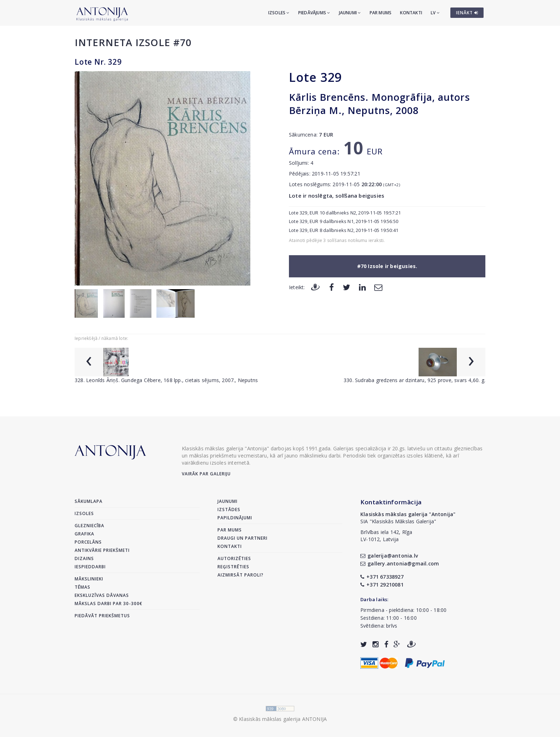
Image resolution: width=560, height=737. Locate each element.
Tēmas (82, 587)
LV (435, 13)
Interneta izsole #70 (133, 42)
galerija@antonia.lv (389, 556)
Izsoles (279, 13)
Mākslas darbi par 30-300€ (109, 604)
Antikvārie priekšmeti (102, 550)
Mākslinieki (89, 579)
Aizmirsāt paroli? (241, 575)
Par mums (381, 13)
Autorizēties (234, 558)
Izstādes (229, 510)
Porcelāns (88, 542)
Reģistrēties (233, 567)
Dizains (84, 558)
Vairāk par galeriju (206, 474)
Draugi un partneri (242, 538)
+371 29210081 (382, 585)
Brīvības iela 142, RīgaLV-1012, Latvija (386, 536)
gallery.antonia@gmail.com (400, 563)
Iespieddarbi (90, 567)
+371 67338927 (382, 577)
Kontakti (411, 13)
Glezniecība (89, 526)
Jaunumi (350, 13)
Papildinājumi (235, 518)
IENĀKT (467, 13)
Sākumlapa (89, 501)
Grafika (84, 534)
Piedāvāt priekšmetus (102, 616)
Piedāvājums (314, 13)
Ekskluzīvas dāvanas (102, 595)
